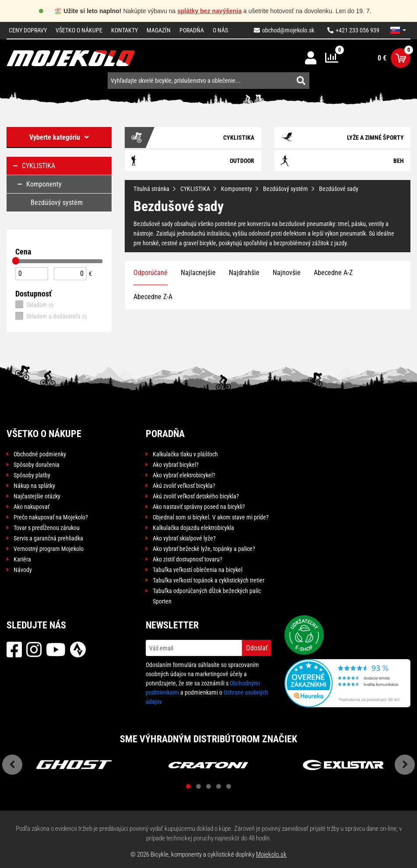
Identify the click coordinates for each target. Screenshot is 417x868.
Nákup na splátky (34, 486)
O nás (220, 30)
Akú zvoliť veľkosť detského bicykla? (196, 496)
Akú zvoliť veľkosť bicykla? (184, 486)
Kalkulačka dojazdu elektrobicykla (193, 528)
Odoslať (257, 648)
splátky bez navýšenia (209, 11)
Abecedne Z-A (153, 297)
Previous (12, 765)
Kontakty (124, 30)
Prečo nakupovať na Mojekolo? (51, 517)
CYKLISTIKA (195, 189)
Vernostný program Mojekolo (49, 549)
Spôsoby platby (32, 475)
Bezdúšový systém (286, 189)
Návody (23, 570)
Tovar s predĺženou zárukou (47, 528)
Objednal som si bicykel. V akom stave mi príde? (211, 517)
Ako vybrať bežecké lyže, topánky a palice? (204, 549)
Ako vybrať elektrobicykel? (184, 475)
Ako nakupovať (32, 507)
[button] (398, 30)
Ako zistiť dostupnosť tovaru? (187, 559)
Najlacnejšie (198, 273)
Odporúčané (151, 273)
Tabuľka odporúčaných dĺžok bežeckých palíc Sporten (207, 596)
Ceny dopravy (28, 30)
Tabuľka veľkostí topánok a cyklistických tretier (208, 580)
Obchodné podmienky (40, 454)
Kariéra (22, 559)
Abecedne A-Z (333, 273)
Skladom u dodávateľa (51, 316)
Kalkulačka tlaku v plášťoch (185, 454)
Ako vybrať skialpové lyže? (184, 538)
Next (405, 765)
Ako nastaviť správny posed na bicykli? (199, 507)
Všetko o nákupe (79, 30)
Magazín (159, 30)
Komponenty (237, 189)
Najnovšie (287, 273)
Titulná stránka (151, 189)
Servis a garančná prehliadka (48, 538)
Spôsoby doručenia (37, 465)
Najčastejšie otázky (37, 496)
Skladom (35, 304)
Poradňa (192, 30)
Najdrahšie (244, 273)
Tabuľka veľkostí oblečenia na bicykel (198, 570)
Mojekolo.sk (271, 854)
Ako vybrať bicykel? (176, 465)
